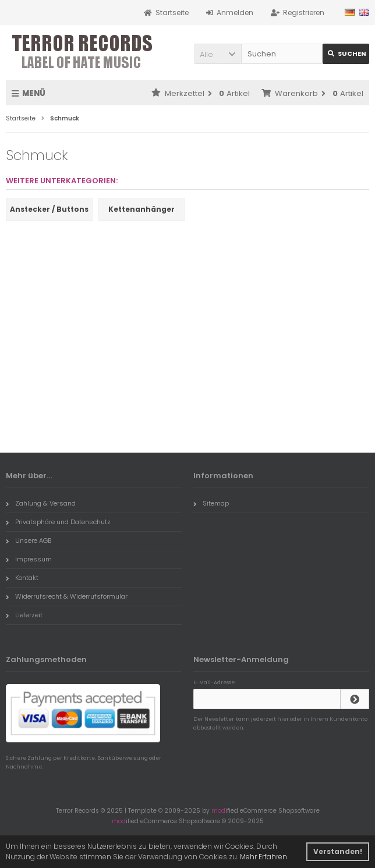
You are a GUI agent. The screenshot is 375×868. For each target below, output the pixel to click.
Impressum (29, 559)
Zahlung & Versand (41, 503)
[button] (218, 54)
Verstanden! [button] (338, 851)
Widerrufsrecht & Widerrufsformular (67, 596)
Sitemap (211, 503)
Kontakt (22, 578)
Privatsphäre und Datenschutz (58, 522)
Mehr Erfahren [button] (263, 857)
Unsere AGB (29, 540)
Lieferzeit (24, 615)
